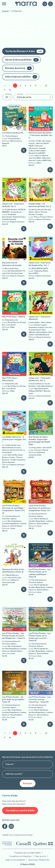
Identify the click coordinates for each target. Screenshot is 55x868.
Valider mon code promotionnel (17, 835)
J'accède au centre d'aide (20, 811)
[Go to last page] (10, 90)
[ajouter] (24, 150)
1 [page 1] (15, 86)
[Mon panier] (45, 4)
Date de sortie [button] (24, 97)
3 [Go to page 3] (25, 86)
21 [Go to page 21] (46, 86)
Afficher (9, 94)
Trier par (20, 94)
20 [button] (7, 97)
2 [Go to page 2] (20, 86)
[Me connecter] (50, 4)
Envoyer (28, 783)
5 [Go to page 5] (36, 86)
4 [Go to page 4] (31, 86)
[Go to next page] (5, 90)
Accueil (5, 11)
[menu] (4, 4)
